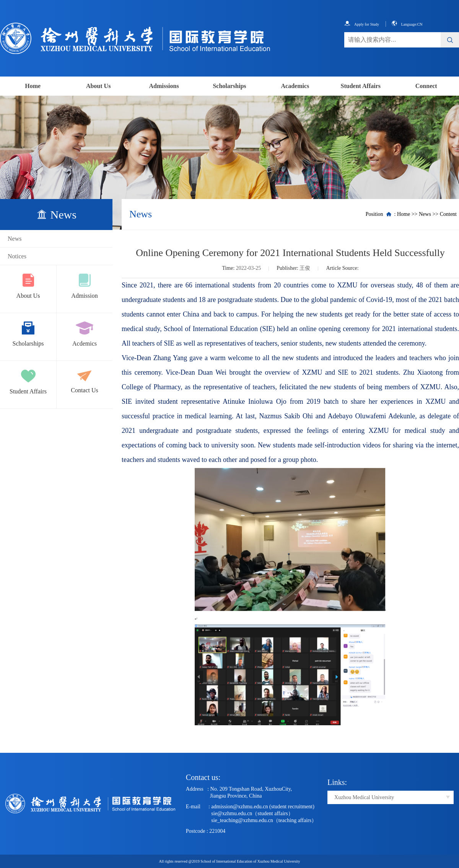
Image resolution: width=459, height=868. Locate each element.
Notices (17, 256)
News (15, 239)
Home (33, 86)
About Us (98, 86)
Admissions (164, 86)
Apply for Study (362, 24)
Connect (426, 86)
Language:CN (407, 24)
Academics (295, 86)
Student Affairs (361, 86)
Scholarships (229, 86)
